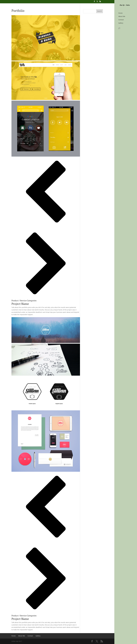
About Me (122, 17)
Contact (121, 20)
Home (120, 13)
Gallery (121, 23)
